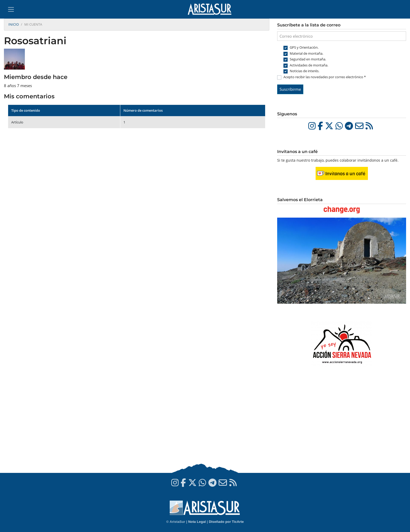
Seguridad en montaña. (308, 59)
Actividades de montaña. (309, 65)
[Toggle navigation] (11, 9)
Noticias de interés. (304, 71)
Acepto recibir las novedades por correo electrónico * (325, 77)
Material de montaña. (306, 53)
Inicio (14, 24)
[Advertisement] (342, 421)
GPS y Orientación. (304, 47)
